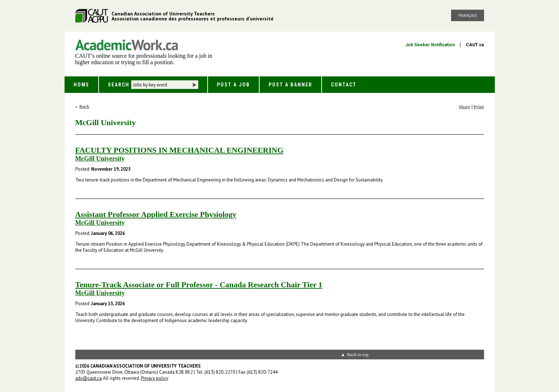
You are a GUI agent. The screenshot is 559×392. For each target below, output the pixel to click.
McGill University (100, 159)
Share (464, 107)
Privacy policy (154, 378)
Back (84, 106)
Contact (344, 85)
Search (119, 85)
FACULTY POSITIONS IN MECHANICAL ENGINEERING (179, 150)
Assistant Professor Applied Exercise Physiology (156, 214)
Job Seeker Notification (430, 45)
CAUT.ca (475, 45)
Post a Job (233, 85)
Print (479, 107)
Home (81, 85)
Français (468, 15)
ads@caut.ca (89, 378)
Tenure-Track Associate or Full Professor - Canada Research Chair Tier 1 (199, 285)
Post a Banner (290, 85)
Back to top (358, 355)
